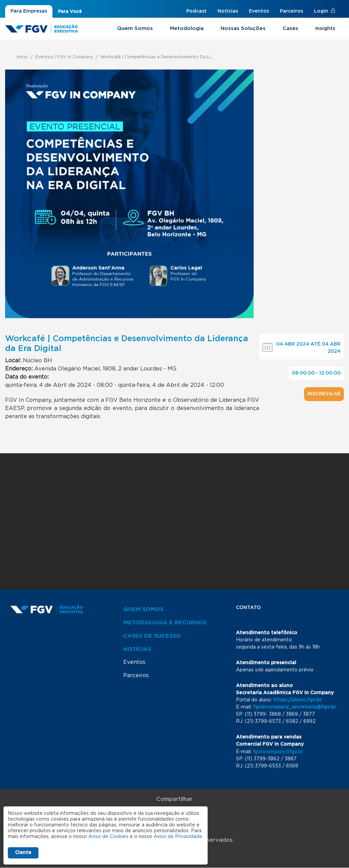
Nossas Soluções (243, 28)
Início (22, 57)
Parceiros (291, 11)
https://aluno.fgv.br (298, 700)
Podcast (196, 11)
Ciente (23, 853)
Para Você (70, 11)
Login (321, 11)
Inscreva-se (324, 394)
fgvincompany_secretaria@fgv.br (295, 707)
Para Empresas (29, 11)
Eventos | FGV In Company (64, 57)
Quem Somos (135, 28)
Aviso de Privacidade (178, 837)
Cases (290, 28)
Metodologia (187, 28)
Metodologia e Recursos (165, 622)
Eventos (259, 11)
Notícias (228, 11)
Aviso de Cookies (108, 837)
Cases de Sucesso (152, 636)
